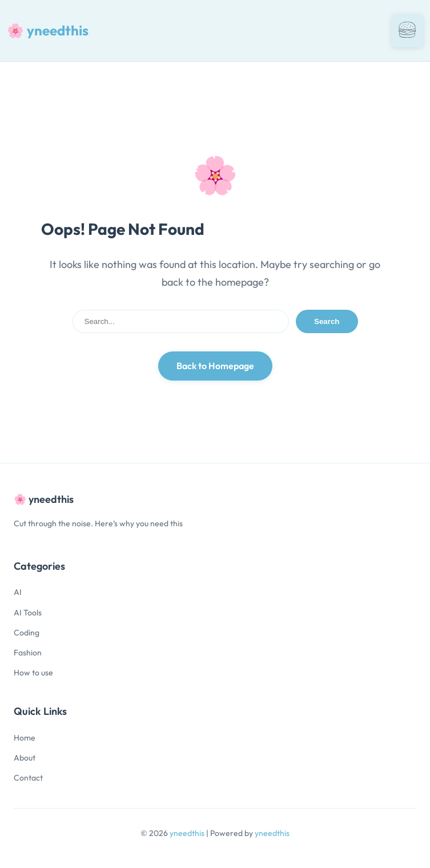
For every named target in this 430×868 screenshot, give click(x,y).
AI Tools (28, 613)
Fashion (28, 653)
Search (327, 321)
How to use (33, 673)
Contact (28, 778)
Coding (27, 633)
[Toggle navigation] (407, 31)
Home (25, 738)
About (25, 758)
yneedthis (188, 833)
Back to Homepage (215, 366)
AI (18, 592)
